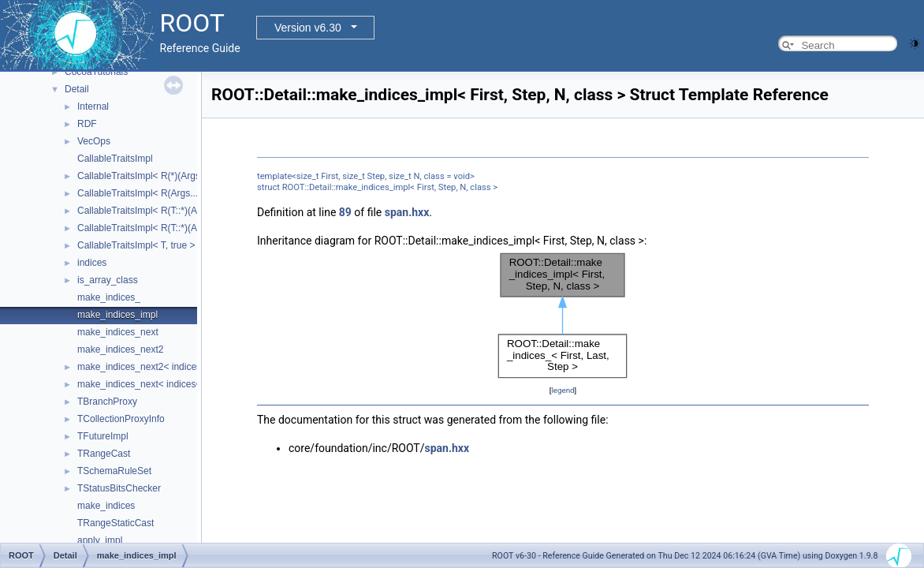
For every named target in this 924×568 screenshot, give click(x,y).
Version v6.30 (308, 28)
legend (563, 390)
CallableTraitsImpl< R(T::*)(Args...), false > (166, 228)
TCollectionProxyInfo (121, 419)
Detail (77, 89)
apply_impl (100, 540)
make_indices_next (118, 332)
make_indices (106, 506)
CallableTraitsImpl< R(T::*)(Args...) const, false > (179, 211)
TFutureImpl (103, 436)
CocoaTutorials (96, 72)
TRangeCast (104, 454)
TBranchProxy (107, 402)
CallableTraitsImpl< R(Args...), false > (156, 193)
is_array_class (108, 280)
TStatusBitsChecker (119, 488)
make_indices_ (109, 297)
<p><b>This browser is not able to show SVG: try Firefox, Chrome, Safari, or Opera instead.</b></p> (563, 316)
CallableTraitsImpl (115, 159)
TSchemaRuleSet (114, 471)
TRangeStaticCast (115, 523)
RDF (87, 124)
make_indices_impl (117, 315)
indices (92, 263)
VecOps (94, 141)
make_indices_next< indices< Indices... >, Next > (180, 384)
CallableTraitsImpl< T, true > (136, 245)
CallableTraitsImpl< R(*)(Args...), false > (161, 176)
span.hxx (407, 212)
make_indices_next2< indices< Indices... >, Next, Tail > (192, 367)
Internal (93, 106)
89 (345, 212)
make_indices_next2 (120, 349)
